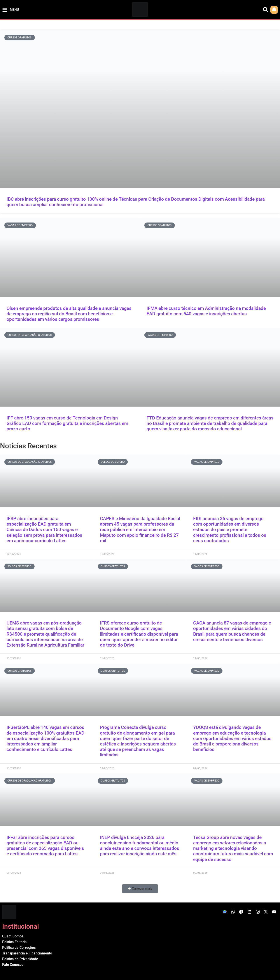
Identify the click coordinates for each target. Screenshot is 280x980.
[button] (140, 889)
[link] (274, 10)
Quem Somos (13, 936)
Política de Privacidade (20, 959)
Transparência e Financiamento (27, 953)
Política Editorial (15, 942)
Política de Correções (19, 948)
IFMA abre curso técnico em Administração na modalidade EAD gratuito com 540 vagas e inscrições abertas (206, 311)
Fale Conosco (13, 965)
